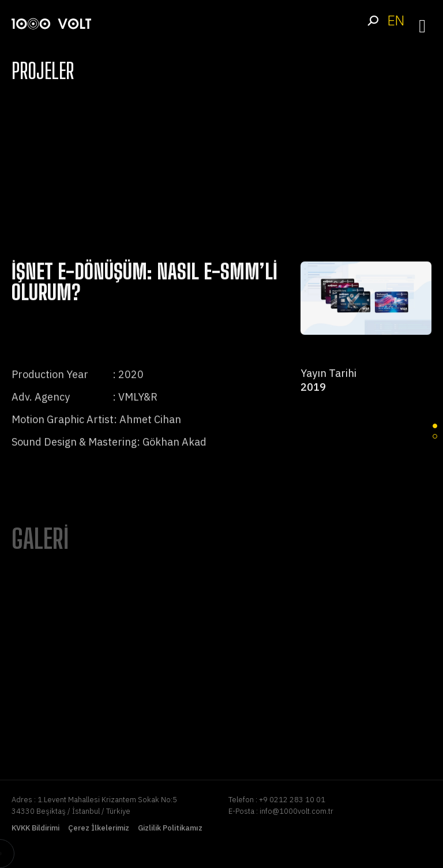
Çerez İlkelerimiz (99, 828)
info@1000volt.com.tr (296, 811)
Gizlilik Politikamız (170, 828)
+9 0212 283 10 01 (292, 800)
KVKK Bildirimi (35, 828)
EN (396, 20)
